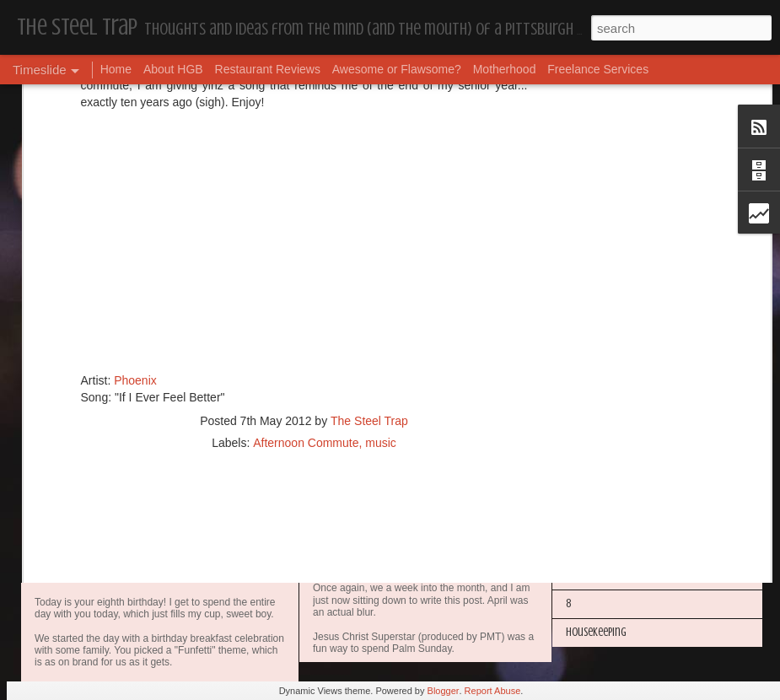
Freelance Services (598, 69)
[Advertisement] (304, 182)
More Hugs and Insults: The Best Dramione (658, 374)
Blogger (444, 691)
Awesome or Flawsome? (397, 69)
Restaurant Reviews (268, 69)
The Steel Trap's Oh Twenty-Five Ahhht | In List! (668, 546)
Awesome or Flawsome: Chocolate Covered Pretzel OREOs (481, 437)
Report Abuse (493, 691)
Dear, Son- (72, 556)
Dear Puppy (589, 288)
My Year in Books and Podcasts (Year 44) (654, 345)
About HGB (173, 69)
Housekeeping (353, 292)
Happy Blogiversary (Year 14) (628, 431)
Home (116, 69)
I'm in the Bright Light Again (628, 460)
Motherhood (505, 69)
